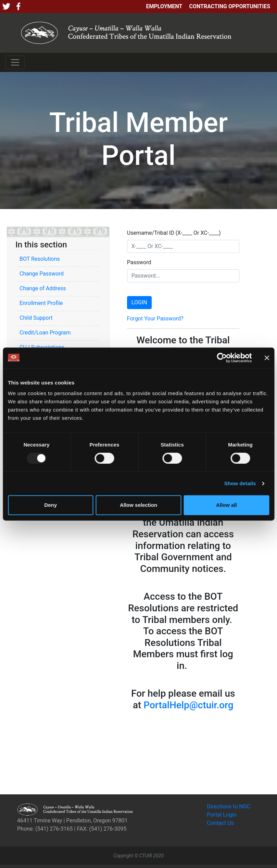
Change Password (42, 274)
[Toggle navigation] (15, 62)
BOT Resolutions (40, 259)
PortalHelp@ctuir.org (188, 705)
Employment (164, 6)
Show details (240, 483)
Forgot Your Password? (155, 319)
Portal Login (222, 815)
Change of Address (43, 288)
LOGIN (139, 302)
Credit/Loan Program (45, 333)
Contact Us (220, 823)
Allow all (226, 505)
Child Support (36, 318)
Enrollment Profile (41, 303)
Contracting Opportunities (230, 6)
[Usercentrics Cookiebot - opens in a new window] (222, 358)
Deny (51, 505)
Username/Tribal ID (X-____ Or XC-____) (174, 233)
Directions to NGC (229, 806)
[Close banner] (267, 358)
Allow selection (138, 505)
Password (139, 262)
